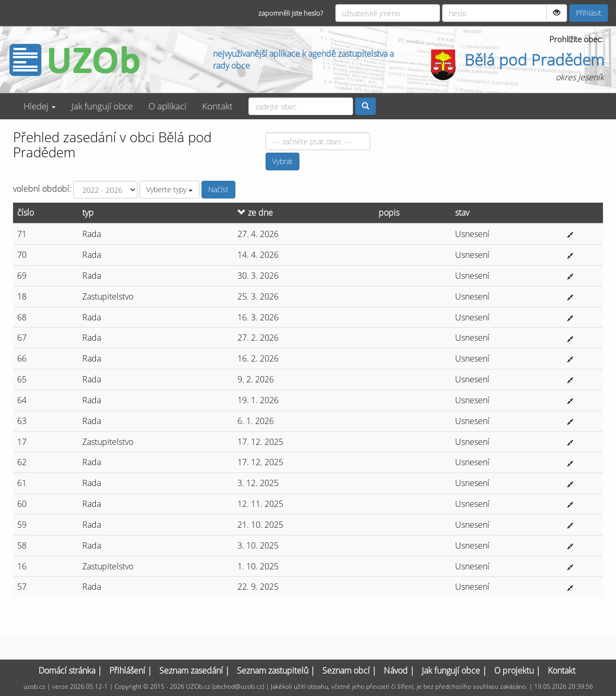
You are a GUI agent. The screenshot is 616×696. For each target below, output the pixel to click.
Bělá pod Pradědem (534, 60)
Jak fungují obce (102, 106)
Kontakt (217, 106)
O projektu (514, 670)
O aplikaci (167, 106)
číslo (26, 213)
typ (88, 213)
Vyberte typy (169, 189)
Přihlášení (127, 670)
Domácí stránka (67, 670)
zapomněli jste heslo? (291, 13)
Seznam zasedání (191, 670)
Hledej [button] (40, 106)
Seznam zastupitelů (273, 670)
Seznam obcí (346, 670)
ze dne (255, 213)
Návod (396, 670)
